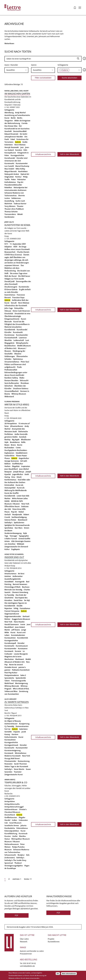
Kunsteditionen (54, 942)
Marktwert (20, 659)
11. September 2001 (18, 244)
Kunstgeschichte (17, 155)
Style (25, 533)
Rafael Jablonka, (12, 91)
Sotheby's (8, 522)
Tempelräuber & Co (16, 782)
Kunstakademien (18, 635)
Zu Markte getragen (17, 702)
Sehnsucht (24, 380)
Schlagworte (63, 65)
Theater (20, 206)
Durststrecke (24, 287)
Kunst (13, 632)
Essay (7, 236)
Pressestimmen (26, 954)
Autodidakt (9, 582)
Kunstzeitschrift (11, 338)
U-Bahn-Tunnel (11, 539)
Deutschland (10, 815)
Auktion (8, 576)
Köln (25, 150)
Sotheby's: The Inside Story (15, 860)
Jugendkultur (18, 474)
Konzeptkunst (10, 153)
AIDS (15, 247)
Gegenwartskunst (12, 614)
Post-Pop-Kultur (11, 673)
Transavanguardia (19, 681)
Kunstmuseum (22, 646)
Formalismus (25, 608)
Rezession (9, 764)
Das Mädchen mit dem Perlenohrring (14, 268)
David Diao (18, 600)
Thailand (18, 863)
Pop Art (20, 182)
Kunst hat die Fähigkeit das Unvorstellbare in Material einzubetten (17, 324)
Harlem (7, 466)
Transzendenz (10, 214)
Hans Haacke (19, 622)
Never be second (16, 665)
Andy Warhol (20, 113)
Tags (6, 536)
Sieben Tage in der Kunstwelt (16, 766)
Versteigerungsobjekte (14, 866)
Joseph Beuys (19, 472)
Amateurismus (10, 574)
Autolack (23, 437)
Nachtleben (23, 171)
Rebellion (8, 187)
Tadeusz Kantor (20, 204)
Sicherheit (9, 386)
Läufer (15, 836)
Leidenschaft (19, 340)
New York (25, 504)
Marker (7, 498)
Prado (19, 367)
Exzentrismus (10, 295)
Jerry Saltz (9, 222)
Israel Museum (15, 823)
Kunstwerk (9, 651)
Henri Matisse (20, 145)
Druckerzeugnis (11, 287)
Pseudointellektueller (13, 185)
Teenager (13, 536)
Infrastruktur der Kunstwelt (16, 305)
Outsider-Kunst (11, 667)
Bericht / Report (11, 713)
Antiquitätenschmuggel (14, 807)
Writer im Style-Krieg (17, 405)
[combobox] (16, 70)
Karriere (15, 734)
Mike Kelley (20, 169)
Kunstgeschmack (11, 745)
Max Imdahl (9, 169)
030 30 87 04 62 (30, 963)
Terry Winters (10, 206)
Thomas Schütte (11, 212)
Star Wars (19, 528)
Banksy (7, 439)
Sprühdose (9, 528)
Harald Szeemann (12, 624)
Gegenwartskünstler (13, 616)
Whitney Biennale (12, 686)
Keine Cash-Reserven (21, 311)
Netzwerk (24, 942)
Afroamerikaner (17, 426)
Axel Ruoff (24, 91)
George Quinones (12, 461)
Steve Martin (19, 769)
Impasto (17, 732)
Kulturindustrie (11, 737)
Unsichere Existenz (21, 388)
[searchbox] (16, 70)
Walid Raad (9, 683)
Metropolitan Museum (21, 839)
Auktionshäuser (11, 724)
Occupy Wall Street (12, 758)
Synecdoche (9, 678)
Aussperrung (24, 724)
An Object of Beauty (13, 721)
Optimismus (18, 359)
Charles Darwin (23, 252)
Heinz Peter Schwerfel (14, 554)
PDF (17, 915)
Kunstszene (23, 648)
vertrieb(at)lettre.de (27, 966)
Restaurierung (24, 761)
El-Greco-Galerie (11, 289)
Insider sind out (14, 557)
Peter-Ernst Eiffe (19, 509)
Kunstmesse (9, 335)
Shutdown (25, 383)
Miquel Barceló (11, 171)
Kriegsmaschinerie (12, 319)
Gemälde (8, 732)
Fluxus (7, 458)
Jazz (22, 147)
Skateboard (22, 520)
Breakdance (15, 442)
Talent (7, 681)
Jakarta (23, 825)
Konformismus (10, 480)
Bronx (13, 445)
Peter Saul (25, 362)
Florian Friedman (12, 402)
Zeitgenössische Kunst (14, 774)
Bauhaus (26, 587)
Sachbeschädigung (19, 517)
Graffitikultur (18, 464)
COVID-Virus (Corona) (13, 255)
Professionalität (11, 370)
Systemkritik (21, 678)
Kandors (19, 150)
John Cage (9, 308)
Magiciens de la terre (13, 656)
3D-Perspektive (11, 423)
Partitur (18, 177)
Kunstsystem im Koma (17, 225)
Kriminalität (9, 485)
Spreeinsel (9, 863)
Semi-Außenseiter (12, 383)
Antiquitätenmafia (12, 804)
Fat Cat (7, 729)
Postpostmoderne (12, 675)
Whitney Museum (19, 394)
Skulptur (21, 855)
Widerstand (9, 396)
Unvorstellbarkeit (12, 391)
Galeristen (23, 729)
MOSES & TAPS (17, 501)
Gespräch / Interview (12, 105)
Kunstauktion (10, 638)
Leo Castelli (9, 166)
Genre (34, 65)
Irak (6, 823)
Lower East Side (23, 496)
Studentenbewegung (13, 533)
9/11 (6, 244)
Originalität (9, 177)
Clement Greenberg (20, 592)
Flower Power (21, 456)
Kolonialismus (22, 828)
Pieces (7, 512)
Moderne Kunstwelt (13, 756)
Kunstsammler (22, 163)
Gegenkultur (24, 458)
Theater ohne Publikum (14, 209)
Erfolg (16, 608)
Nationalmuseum (12, 844)
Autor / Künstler (11, 65)
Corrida (24, 123)
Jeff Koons (16, 630)
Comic (18, 448)
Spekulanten (19, 522)
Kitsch (19, 477)
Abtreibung (9, 113)
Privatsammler (10, 761)
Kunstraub (23, 833)
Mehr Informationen (69, 974)
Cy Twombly (9, 595)
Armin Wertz (10, 780)
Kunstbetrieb (10, 330)
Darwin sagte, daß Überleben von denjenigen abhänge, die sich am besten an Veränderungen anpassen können (17, 260)
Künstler (8, 332)
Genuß (14, 303)
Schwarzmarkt (10, 855)
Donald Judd (9, 281)
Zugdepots (15, 549)
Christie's (23, 809)
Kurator (18, 651)
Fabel (13, 139)
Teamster (18, 772)
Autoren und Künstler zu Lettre (32, 951)
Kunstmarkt (9, 163)
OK (58, 974)
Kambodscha (10, 828)
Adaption (8, 247)
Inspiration (26, 466)
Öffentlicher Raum (12, 506)
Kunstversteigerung (12, 750)
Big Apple (16, 439)
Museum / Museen (12, 504)
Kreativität (9, 313)
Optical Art (25, 174)
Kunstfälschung (11, 833)
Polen (13, 179)
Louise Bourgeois (21, 654)
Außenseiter (18, 576)
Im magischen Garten (17, 94)
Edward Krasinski (11, 134)
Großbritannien (11, 817)
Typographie (24, 536)
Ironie (23, 624)
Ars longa (23, 247)
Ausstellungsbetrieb (13, 579)
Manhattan (9, 659)
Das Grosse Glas (11, 126)
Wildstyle (21, 544)
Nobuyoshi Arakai (12, 174)
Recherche (8, 794)
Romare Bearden (11, 380)
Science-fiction (10, 520)
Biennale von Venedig (13, 590)
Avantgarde (20, 582)
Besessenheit (10, 252)
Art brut (21, 574)
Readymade (17, 514)
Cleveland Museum (12, 812)
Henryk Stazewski (12, 147)
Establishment (22, 453)
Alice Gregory (10, 699)
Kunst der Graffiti (12, 493)
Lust (27, 340)
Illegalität (16, 466)
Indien (15, 820)
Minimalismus (21, 753)
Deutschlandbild (20, 131)
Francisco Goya (18, 297)
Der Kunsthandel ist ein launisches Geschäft (17, 129)
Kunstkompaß (10, 643)
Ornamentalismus (12, 362)
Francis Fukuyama (12, 611)
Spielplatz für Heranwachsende (17, 525)
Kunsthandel (10, 158)
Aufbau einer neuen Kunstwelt (17, 249)
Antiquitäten (10, 801)
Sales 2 (23, 675)
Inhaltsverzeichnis (43, 154)
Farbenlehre (9, 456)
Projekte (51, 939)
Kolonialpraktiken (12, 831)
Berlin (13, 118)
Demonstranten (22, 726)
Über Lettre (24, 939)
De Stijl (27, 600)
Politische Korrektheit (21, 670)
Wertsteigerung (21, 683)
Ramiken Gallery (11, 378)
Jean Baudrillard (11, 469)
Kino (13, 477)
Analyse (7, 566)
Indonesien (23, 820)
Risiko (22, 378)
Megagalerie (9, 343)
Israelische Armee (12, 825)
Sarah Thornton (20, 764)
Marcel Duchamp (22, 166)
